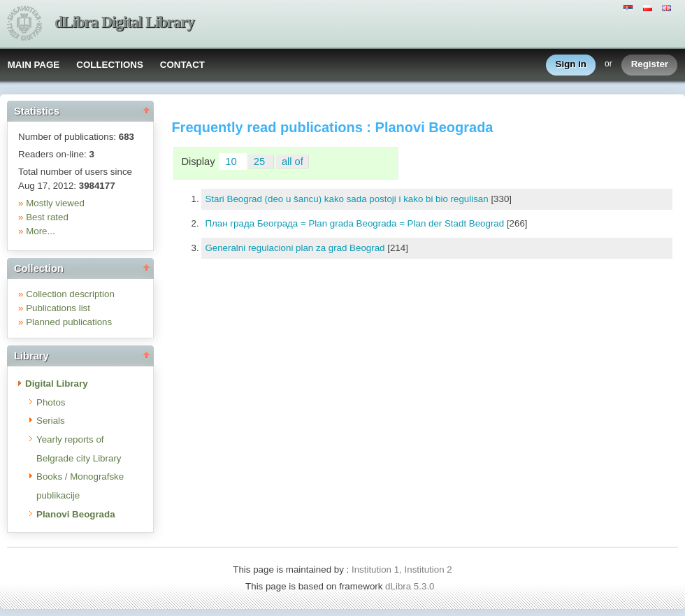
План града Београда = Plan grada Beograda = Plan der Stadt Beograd (355, 223)
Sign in (571, 65)
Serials (51, 421)
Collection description (70, 294)
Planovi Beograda (76, 514)
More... (40, 231)
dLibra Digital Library (124, 22)
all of (293, 162)
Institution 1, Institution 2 (402, 570)
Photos (51, 402)
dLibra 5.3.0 (411, 586)
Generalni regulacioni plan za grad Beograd (296, 248)
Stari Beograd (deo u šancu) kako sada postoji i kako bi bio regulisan (348, 199)
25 (261, 162)
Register (650, 65)
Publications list (58, 308)
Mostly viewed (55, 203)
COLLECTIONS (110, 65)
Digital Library (57, 384)
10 (232, 162)
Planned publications (69, 322)
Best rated (47, 217)
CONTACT (182, 65)
